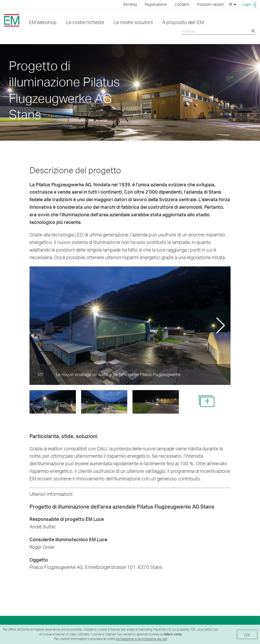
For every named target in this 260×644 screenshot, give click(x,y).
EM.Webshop (43, 22)
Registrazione (156, 4)
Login (249, 4)
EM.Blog (130, 4)
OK (247, 635)
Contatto (182, 4)
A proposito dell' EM (183, 22)
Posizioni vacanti (211, 4)
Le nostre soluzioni (133, 22)
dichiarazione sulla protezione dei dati (142, 639)
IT (233, 4)
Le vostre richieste (85, 22)
